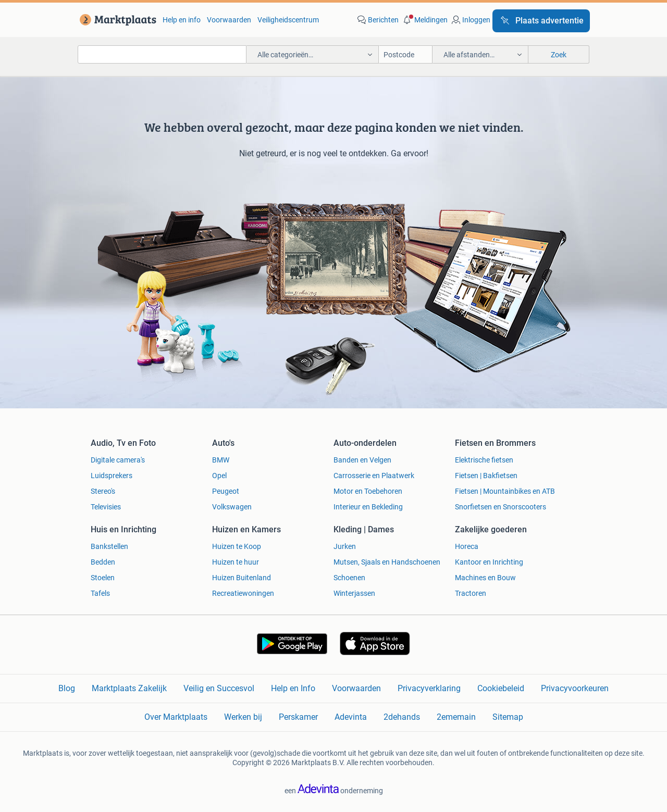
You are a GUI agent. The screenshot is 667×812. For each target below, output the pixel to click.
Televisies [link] (106, 507)
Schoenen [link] (349, 578)
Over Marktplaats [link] (176, 717)
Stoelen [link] (103, 578)
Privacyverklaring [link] (429, 688)
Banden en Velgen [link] (362, 460)
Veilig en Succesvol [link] (219, 688)
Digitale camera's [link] (118, 460)
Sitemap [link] (508, 717)
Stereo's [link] (103, 491)
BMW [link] (221, 460)
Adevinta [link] (351, 717)
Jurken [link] (345, 546)
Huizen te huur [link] (236, 562)
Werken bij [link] (243, 717)
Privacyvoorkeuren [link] (575, 688)
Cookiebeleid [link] (501, 688)
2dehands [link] (402, 717)
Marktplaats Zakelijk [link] (129, 688)
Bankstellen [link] (109, 546)
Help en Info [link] (293, 688)
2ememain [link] (456, 717)
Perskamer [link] (298, 717)
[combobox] (162, 54)
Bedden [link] (103, 562)
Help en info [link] (182, 20)
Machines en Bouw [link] (485, 578)
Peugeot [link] (226, 491)
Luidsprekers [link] (112, 476)
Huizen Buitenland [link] (242, 578)
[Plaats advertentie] (541, 21)
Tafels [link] (100, 593)
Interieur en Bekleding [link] (368, 507)
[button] (424, 20)
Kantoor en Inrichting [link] (489, 562)
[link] (116, 20)
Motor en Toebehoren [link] (368, 491)
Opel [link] (219, 476)
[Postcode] (406, 54)
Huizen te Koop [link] (237, 546)
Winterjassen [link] (354, 593)
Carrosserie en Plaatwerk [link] (374, 476)
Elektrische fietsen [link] (484, 460)
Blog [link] (67, 688)
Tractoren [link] (471, 593)
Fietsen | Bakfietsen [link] (486, 476)
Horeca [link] (467, 546)
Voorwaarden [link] (229, 20)
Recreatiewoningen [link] (243, 593)
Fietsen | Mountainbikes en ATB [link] (505, 491)
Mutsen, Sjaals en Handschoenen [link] (387, 562)
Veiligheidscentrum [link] (288, 20)
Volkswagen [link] (232, 507)
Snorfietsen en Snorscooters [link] (501, 507)
